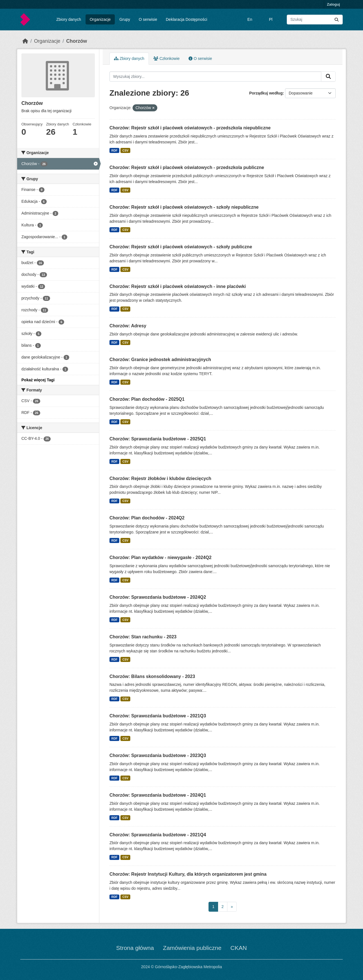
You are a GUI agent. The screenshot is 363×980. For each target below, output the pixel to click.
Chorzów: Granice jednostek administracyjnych (160, 360)
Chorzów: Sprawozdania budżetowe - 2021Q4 (158, 835)
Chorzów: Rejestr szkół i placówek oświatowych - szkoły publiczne (181, 247)
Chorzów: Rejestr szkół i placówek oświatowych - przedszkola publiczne (187, 167)
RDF (115, 150)
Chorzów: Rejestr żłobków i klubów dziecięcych (160, 478)
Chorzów (77, 41)
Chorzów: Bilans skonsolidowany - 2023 (152, 676)
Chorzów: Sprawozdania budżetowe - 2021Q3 (158, 716)
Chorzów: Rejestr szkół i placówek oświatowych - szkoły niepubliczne (184, 207)
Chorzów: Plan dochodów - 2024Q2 (147, 518)
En (250, 19)
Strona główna (135, 948)
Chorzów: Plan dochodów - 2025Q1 (147, 399)
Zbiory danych (69, 19)
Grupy (125, 19)
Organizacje (100, 19)
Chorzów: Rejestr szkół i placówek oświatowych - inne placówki (178, 286)
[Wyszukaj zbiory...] (315, 20)
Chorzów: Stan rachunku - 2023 (143, 637)
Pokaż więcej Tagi (38, 380)
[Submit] (337, 20)
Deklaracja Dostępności (186, 19)
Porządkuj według (266, 93)
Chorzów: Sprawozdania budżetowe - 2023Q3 (158, 755)
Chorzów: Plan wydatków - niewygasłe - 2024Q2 (161, 557)
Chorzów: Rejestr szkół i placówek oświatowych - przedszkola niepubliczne (190, 128)
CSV (126, 150)
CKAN (239, 948)
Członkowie (166, 58)
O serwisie (148, 19)
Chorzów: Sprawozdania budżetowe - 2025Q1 (158, 439)
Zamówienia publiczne (192, 948)
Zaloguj (333, 4)
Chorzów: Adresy (128, 326)
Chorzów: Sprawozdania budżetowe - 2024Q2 (158, 597)
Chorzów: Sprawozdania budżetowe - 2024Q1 (158, 795)
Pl (271, 19)
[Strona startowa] (25, 41)
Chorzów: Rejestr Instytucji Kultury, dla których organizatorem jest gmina (188, 874)
